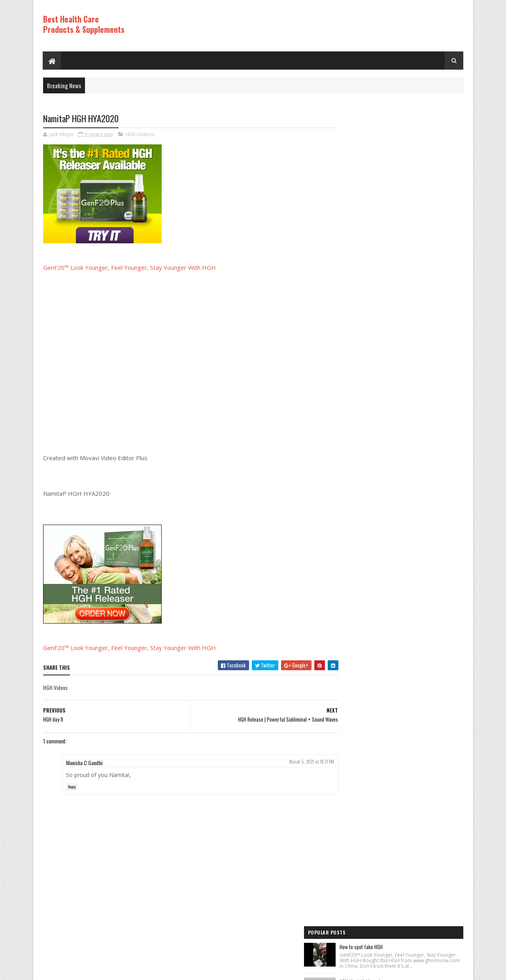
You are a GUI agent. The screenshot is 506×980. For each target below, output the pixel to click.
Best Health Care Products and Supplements (111, 970)
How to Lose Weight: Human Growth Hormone (417, 402)
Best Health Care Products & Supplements (84, 24)
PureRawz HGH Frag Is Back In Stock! (410, 494)
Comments (431, 585)
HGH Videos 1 (356, 688)
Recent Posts (368, 585)
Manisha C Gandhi (84, 763)
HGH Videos (140, 135)
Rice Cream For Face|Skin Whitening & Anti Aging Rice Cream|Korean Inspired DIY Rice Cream (415, 262)
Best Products (357, 661)
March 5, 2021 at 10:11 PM (296, 762)
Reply (72, 787)
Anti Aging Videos (360, 648)
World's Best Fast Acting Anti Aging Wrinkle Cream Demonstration (415, 357)
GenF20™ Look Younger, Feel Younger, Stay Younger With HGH (129, 268)
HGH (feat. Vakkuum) (393, 172)
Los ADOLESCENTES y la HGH (400, 213)
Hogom (194, 970)
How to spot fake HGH (394, 132)
